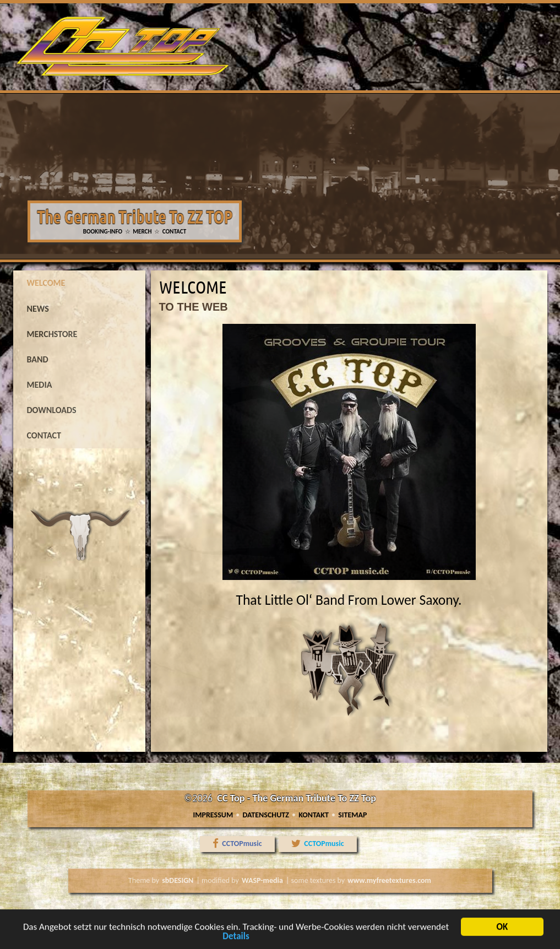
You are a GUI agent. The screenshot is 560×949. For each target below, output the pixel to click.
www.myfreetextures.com (390, 880)
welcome (46, 283)
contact (44, 435)
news (38, 309)
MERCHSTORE (52, 334)
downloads (52, 410)
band (38, 359)
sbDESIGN (177, 880)
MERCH (142, 231)
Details (236, 941)
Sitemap (352, 815)
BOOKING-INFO (103, 231)
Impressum (213, 815)
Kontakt (314, 815)
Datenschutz (266, 815)
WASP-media (262, 880)
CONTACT (175, 231)
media (40, 385)
